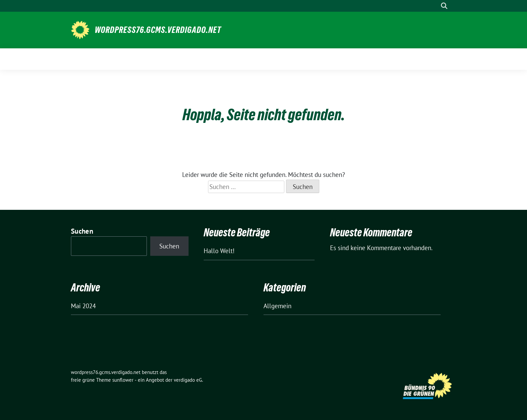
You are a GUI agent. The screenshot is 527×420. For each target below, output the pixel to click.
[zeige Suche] (444, 6)
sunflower (123, 380)
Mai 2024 (83, 306)
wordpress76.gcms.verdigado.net (158, 30)
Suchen (82, 231)
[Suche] (435, 6)
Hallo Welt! (219, 251)
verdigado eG (188, 380)
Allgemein (277, 306)
